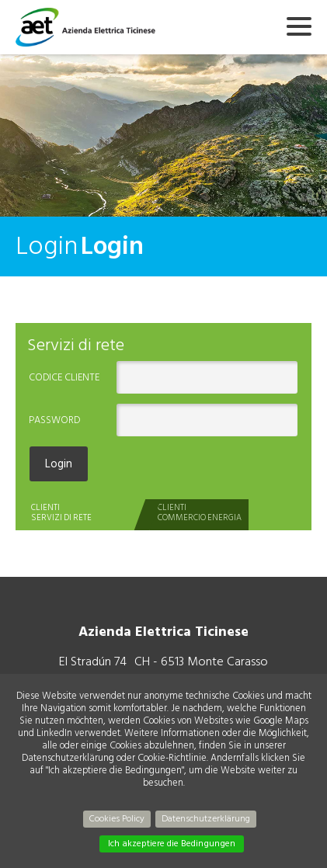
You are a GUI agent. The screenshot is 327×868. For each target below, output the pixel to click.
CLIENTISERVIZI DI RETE (61, 513)
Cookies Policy (117, 819)
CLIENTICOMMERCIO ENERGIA (200, 513)
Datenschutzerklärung (206, 819)
